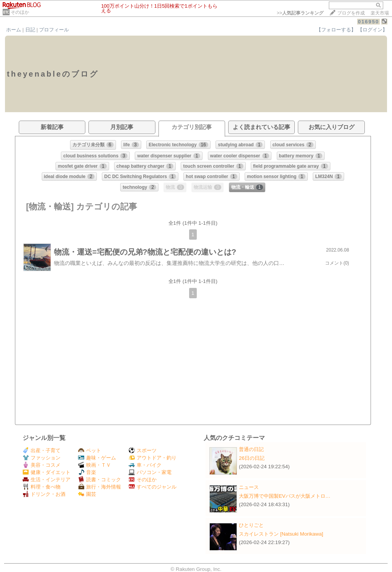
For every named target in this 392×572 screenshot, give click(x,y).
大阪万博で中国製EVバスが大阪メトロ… (285, 496)
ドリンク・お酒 (44, 494)
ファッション (42, 458)
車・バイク (145, 465)
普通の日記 (251, 449)
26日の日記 (252, 458)
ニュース (249, 487)
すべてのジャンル (153, 487)
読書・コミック (100, 480)
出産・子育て (42, 450)
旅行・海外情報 (100, 487)
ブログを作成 (351, 13)
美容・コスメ (42, 465)
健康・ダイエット (47, 472)
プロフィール (54, 30)
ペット (90, 450)
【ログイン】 (372, 30)
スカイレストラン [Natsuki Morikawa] (281, 534)
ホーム (14, 30)
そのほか (20, 12)
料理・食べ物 (42, 487)
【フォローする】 (336, 30)
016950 (368, 22)
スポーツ (143, 450)
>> (300, 13)
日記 (30, 30)
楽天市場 (380, 13)
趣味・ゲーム (97, 458)
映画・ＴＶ (95, 465)
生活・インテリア (47, 480)
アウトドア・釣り (153, 458)
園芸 (87, 494)
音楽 (87, 472)
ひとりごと (251, 525)
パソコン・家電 (150, 472)
